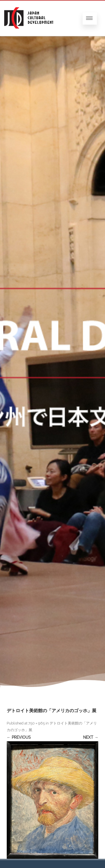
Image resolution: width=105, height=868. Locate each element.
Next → (91, 737)
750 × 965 (37, 723)
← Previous (19, 737)
